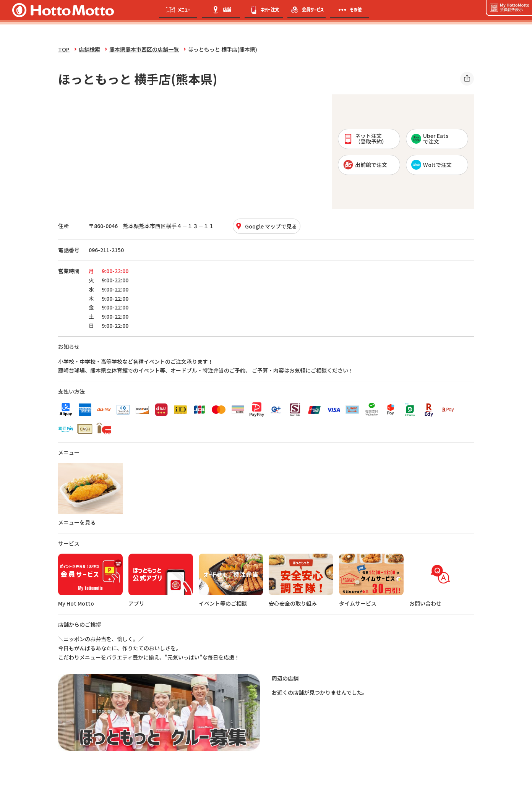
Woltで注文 (431, 165)
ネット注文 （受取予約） (365, 139)
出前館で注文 (365, 165)
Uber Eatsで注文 (430, 139)
